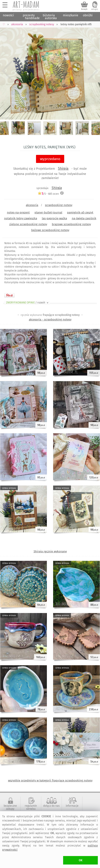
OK (81, 860)
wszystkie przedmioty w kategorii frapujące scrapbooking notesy (50, 780)
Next (93, 71)
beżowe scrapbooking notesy (50, 230)
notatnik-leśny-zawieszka (21, 218)
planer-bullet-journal (48, 212)
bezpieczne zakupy (10, 807)
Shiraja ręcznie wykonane (50, 551)
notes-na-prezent (18, 212)
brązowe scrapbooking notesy (71, 224)
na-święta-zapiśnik (84, 218)
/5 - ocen (48, 194)
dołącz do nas (51, 806)
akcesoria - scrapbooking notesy (50, 319)
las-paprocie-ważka (54, 218)
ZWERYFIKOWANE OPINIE (28, 303)
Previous (7, 71)
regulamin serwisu (31, 807)
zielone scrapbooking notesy (28, 224)
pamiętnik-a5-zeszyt (80, 212)
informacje (72, 806)
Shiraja (63, 168)
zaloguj (95, 9)
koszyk (84, 9)
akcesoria (32, 205)
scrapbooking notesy (59, 205)
